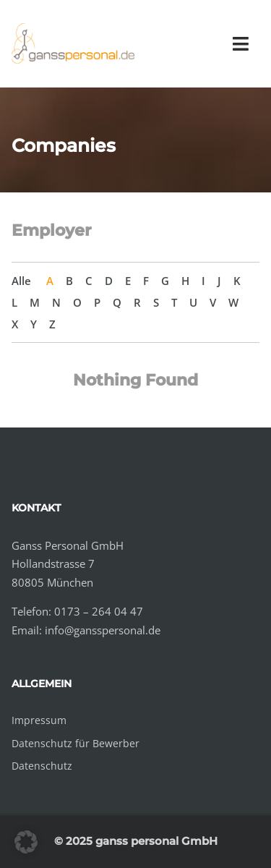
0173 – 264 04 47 (99, 611)
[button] (26, 842)
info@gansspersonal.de (103, 630)
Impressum (39, 720)
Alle (21, 281)
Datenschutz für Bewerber (76, 743)
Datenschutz (42, 766)
